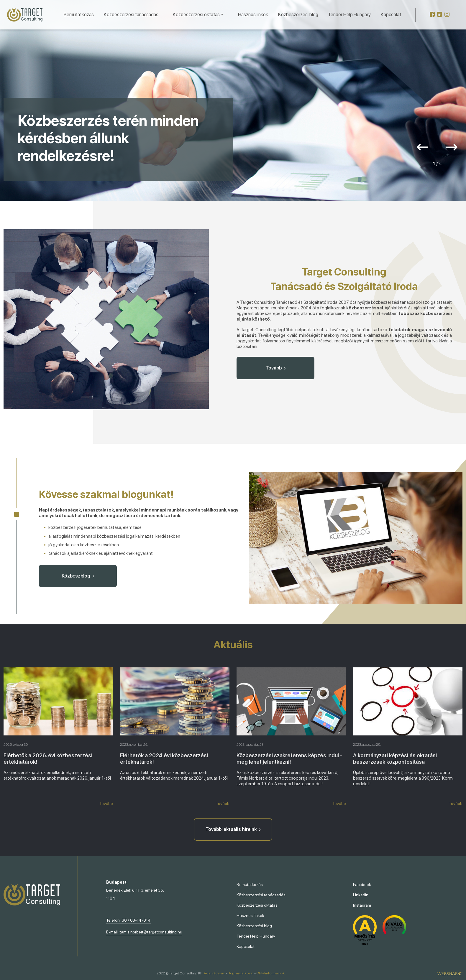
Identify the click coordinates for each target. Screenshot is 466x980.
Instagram (362, 905)
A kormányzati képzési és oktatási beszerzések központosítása (395, 759)
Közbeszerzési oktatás (257, 905)
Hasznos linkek (253, 14)
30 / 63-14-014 (136, 920)
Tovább (276, 368)
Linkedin (361, 895)
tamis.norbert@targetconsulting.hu (151, 932)
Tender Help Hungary (349, 14)
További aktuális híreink (233, 829)
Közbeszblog (78, 576)
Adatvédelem (215, 973)
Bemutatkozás (79, 14)
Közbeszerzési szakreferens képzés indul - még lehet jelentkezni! (289, 759)
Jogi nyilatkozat (241, 973)
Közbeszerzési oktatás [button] (196, 14)
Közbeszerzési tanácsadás (131, 14)
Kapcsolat (391, 14)
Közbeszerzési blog (298, 14)
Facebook (362, 885)
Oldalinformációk (270, 973)
